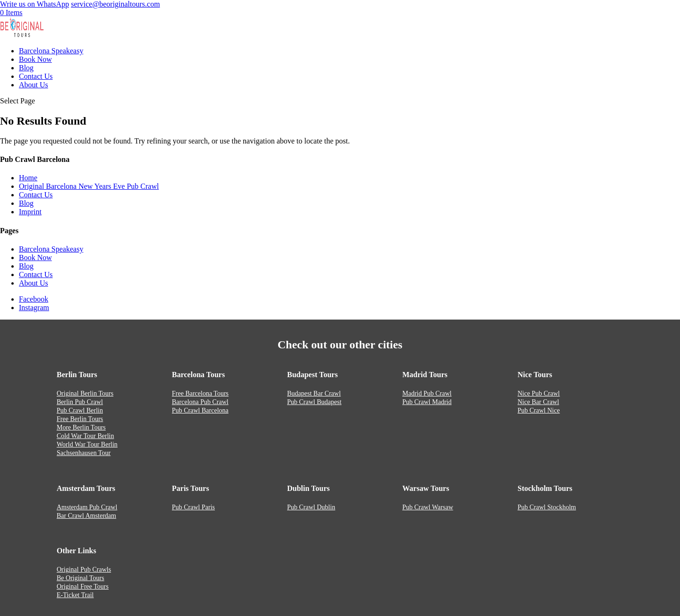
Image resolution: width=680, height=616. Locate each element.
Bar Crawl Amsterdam (86, 516)
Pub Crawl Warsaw (428, 507)
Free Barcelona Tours (200, 393)
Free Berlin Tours (80, 419)
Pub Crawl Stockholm (547, 507)
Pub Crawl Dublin (311, 507)
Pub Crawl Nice (539, 410)
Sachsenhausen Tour (84, 453)
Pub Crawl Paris (193, 507)
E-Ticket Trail (75, 595)
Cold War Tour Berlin (85, 436)
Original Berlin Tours (85, 393)
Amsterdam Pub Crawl (87, 507)
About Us (34, 85)
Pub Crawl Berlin (80, 410)
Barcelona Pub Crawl (200, 402)
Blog (26, 68)
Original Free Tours (83, 586)
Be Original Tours (81, 578)
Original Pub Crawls (84, 570)
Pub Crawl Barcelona (200, 410)
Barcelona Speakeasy (51, 51)
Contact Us (36, 76)
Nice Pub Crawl (539, 393)
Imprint (30, 212)
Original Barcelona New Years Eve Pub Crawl (89, 186)
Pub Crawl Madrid (427, 402)
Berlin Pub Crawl (80, 402)
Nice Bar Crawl (538, 402)
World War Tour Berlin (87, 444)
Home (28, 178)
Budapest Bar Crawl (314, 393)
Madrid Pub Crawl (427, 393)
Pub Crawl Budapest (314, 402)
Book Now (35, 59)
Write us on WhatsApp (34, 4)
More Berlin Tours (81, 427)
